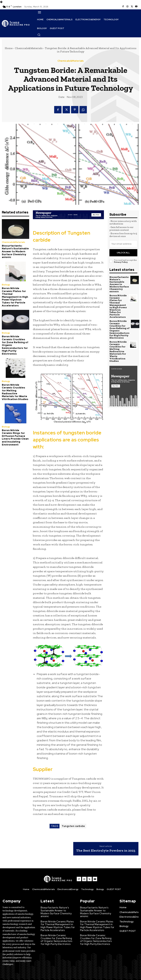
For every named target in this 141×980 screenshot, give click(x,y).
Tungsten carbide (73, 826)
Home (9, 48)
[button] (39, 35)
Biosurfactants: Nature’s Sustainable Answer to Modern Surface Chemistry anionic (15, 251)
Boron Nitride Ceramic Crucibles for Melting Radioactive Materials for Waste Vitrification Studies (15, 392)
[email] (123, 244)
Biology (6, 285)
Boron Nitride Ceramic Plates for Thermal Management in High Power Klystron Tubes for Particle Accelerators (15, 297)
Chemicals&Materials (29, 48)
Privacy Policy (121, 262)
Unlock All (123, 253)
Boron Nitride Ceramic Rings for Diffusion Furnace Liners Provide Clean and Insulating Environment (15, 437)
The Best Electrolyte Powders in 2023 (106, 851)
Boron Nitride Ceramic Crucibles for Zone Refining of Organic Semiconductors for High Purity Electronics (119, 329)
